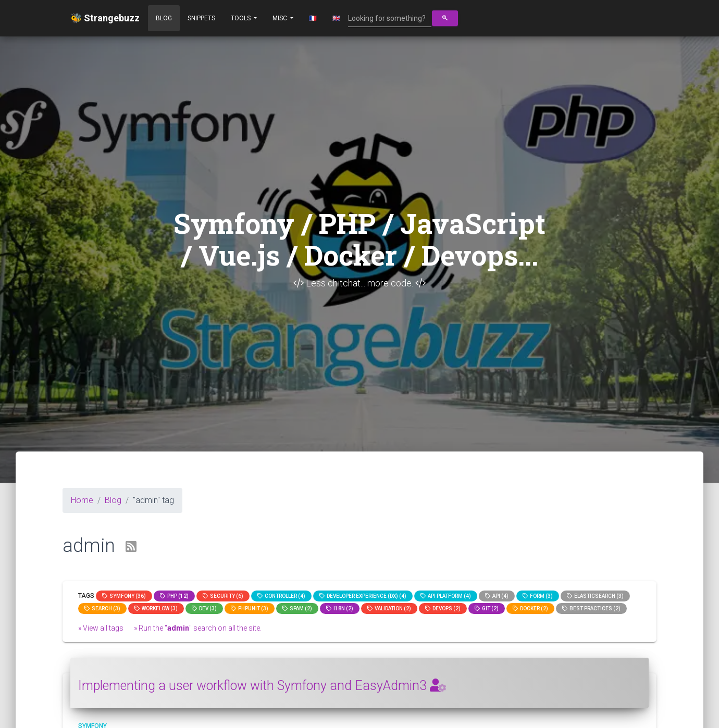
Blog (164, 18)
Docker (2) (530, 608)
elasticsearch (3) (595, 596)
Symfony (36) (124, 596)
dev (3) (204, 608)
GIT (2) (487, 608)
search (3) (102, 608)
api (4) (497, 596)
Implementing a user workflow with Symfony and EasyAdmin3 (262, 686)
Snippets (201, 18)
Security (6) (223, 596)
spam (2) (297, 608)
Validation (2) (389, 608)
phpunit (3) (250, 608)
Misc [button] (281, 18)
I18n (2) (340, 608)
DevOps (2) (443, 608)
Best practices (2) (591, 608)
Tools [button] (241, 18)
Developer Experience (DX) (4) (363, 596)
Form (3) (538, 596)
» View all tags (101, 628)
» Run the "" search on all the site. (198, 628)
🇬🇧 (336, 18)
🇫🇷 (313, 18)
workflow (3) (156, 608)
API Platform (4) (446, 596)
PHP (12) (174, 596)
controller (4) (281, 596)
